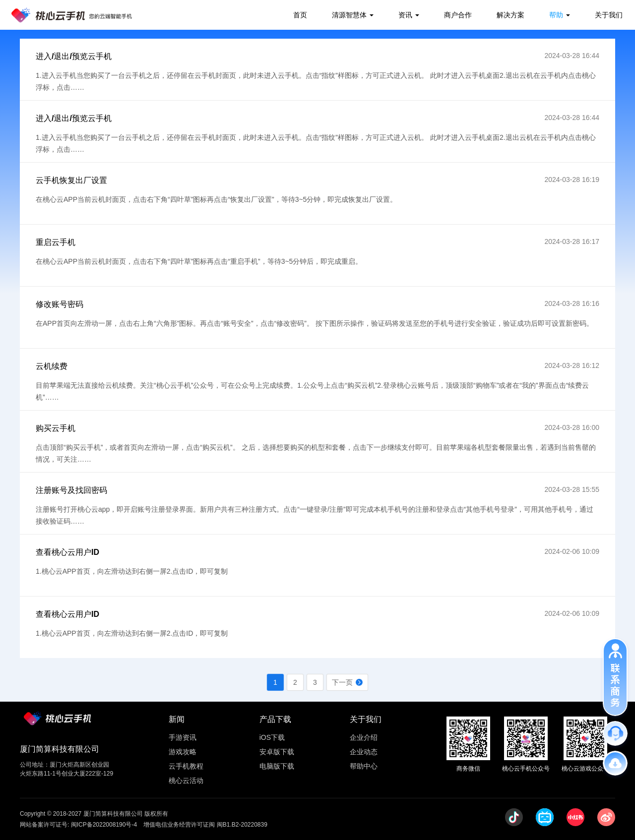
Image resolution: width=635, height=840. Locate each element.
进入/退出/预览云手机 (74, 56)
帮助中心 (364, 766)
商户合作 (458, 15)
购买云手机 (56, 428)
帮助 (556, 15)
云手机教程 (186, 766)
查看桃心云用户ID (67, 552)
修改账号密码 (60, 304)
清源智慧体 (349, 15)
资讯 (405, 15)
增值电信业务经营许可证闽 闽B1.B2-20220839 (205, 825)
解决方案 (510, 15)
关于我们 (609, 15)
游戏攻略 (183, 752)
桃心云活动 (186, 780)
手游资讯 (183, 737)
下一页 (342, 682)
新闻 (177, 719)
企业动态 (364, 752)
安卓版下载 (277, 752)
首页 (300, 15)
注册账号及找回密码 (71, 490)
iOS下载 (272, 737)
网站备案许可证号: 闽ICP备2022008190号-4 (78, 825)
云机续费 (52, 366)
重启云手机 (56, 242)
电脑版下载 (277, 766)
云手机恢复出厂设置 (71, 180)
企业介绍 (364, 737)
